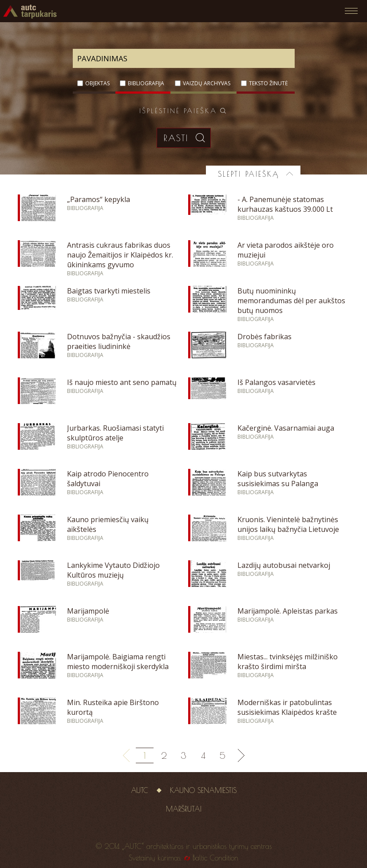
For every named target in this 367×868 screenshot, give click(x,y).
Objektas (97, 83)
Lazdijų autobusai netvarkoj (284, 565)
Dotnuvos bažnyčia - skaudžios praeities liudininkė (119, 341)
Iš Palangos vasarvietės (276, 382)
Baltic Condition (215, 858)
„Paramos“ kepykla (99, 199)
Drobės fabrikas (264, 337)
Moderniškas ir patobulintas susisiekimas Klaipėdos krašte (287, 707)
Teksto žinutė (268, 83)
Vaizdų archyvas (207, 83)
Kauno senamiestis (203, 790)
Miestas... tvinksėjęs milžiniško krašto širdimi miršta (288, 662)
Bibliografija (146, 83)
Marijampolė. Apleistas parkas (288, 611)
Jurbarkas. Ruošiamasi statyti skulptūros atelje (115, 433)
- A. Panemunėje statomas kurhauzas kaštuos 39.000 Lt (285, 204)
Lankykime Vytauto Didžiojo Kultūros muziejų (113, 570)
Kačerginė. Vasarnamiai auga (286, 428)
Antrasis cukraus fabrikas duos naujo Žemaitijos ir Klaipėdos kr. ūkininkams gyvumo (120, 255)
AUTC (140, 790)
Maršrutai (184, 809)
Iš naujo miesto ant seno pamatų (122, 382)
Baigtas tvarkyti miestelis (109, 291)
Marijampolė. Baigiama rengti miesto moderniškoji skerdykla (118, 662)
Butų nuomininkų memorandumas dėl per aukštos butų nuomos (291, 301)
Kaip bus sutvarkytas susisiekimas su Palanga (278, 479)
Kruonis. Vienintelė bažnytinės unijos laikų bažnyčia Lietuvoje (288, 524)
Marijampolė (88, 611)
